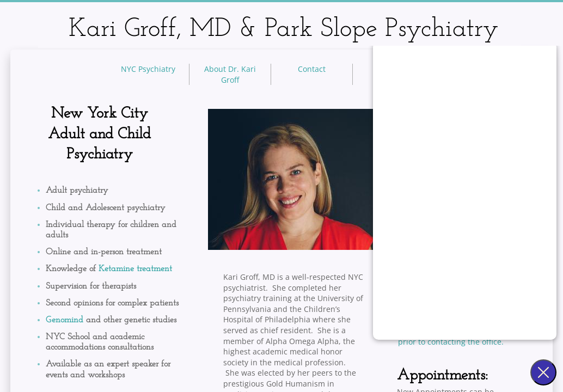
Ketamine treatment (135, 269)
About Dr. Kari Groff (230, 74)
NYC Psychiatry (148, 69)
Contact (312, 69)
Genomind (66, 320)
